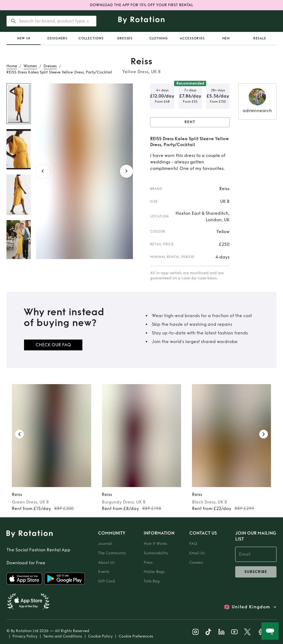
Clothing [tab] (159, 38)
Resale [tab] (260, 38)
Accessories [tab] (192, 38)
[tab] (23, 38)
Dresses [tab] (125, 38)
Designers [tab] (57, 38)
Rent (190, 122)
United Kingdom (251, 607)
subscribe (256, 572)
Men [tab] (226, 38)
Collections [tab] (91, 38)
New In (24, 38)
